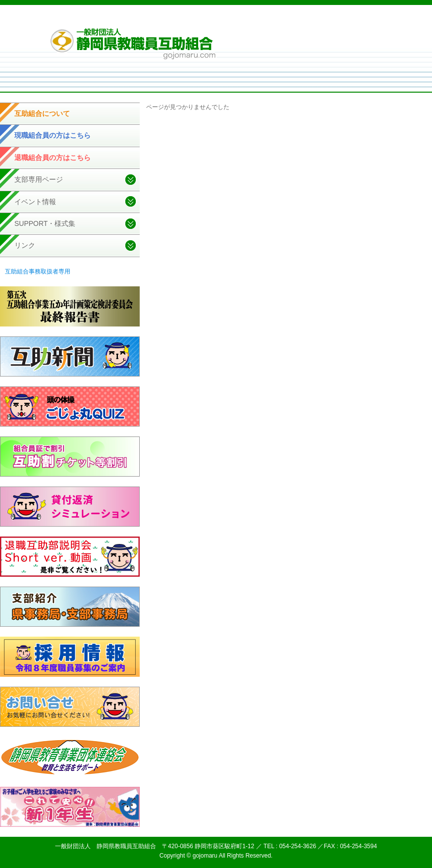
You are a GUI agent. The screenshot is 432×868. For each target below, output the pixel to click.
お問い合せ (359, 19)
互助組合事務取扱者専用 (38, 271)
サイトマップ (321, 19)
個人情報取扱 (279, 19)
